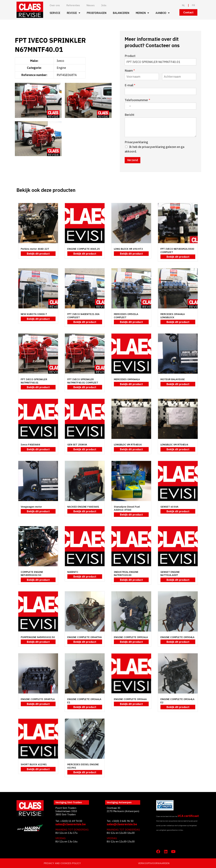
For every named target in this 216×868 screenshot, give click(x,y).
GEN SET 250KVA (77, 445)
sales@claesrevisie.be (71, 824)
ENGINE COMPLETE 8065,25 (84, 249)
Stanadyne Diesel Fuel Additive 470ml (127, 508)
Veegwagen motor (31, 507)
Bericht (129, 115)
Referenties (73, 5)
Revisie (74, 13)
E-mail (130, 85)
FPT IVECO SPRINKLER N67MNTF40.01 (34, 381)
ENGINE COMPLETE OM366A (130, 699)
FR (193, 5)
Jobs (104, 5)
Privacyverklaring (136, 142)
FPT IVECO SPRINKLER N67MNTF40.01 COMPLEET (83, 381)
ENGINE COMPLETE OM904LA (177, 637)
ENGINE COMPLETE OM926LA (131, 637)
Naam (130, 71)
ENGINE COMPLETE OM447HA (85, 637)
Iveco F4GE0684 (30, 445)
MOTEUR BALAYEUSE (173, 379)
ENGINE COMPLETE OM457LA (38, 699)
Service (55, 13)
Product (130, 56)
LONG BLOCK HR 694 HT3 (128, 249)
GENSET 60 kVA (169, 507)
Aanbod (163, 13)
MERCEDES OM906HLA (127, 379)
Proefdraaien (97, 13)
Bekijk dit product (38, 254)
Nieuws (91, 5)
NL (183, 5)
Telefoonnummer (137, 100)
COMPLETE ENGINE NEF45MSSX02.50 (32, 574)
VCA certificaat (188, 816)
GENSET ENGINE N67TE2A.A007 (170, 574)
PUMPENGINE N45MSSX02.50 (38, 637)
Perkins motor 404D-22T (35, 249)
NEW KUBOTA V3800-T (34, 314)
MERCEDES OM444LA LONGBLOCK (173, 316)
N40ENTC (73, 572)
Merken (142, 13)
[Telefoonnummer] (160, 106)
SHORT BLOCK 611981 (34, 764)
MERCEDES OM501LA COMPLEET (126, 316)
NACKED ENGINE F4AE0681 (83, 507)
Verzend (133, 160)
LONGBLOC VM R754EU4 (128, 445)
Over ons (55, 5)
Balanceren (121, 13)
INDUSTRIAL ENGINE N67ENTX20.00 (126, 574)
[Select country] (128, 106)
